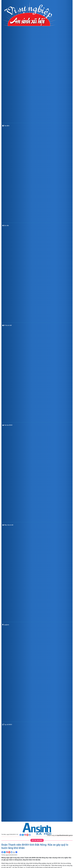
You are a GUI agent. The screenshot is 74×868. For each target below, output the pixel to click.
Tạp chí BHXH (7, 725)
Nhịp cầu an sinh (8, 525)
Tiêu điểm (6, 126)
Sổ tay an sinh (7, 325)
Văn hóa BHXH (7, 425)
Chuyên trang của (60, 835)
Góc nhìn (6, 226)
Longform (6, 625)
